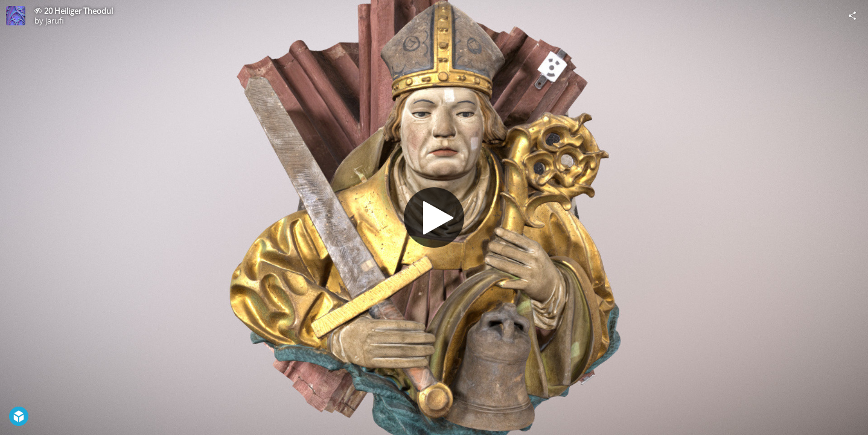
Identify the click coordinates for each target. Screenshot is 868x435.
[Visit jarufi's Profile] (16, 16)
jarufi (55, 21)
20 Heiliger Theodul (78, 11)
